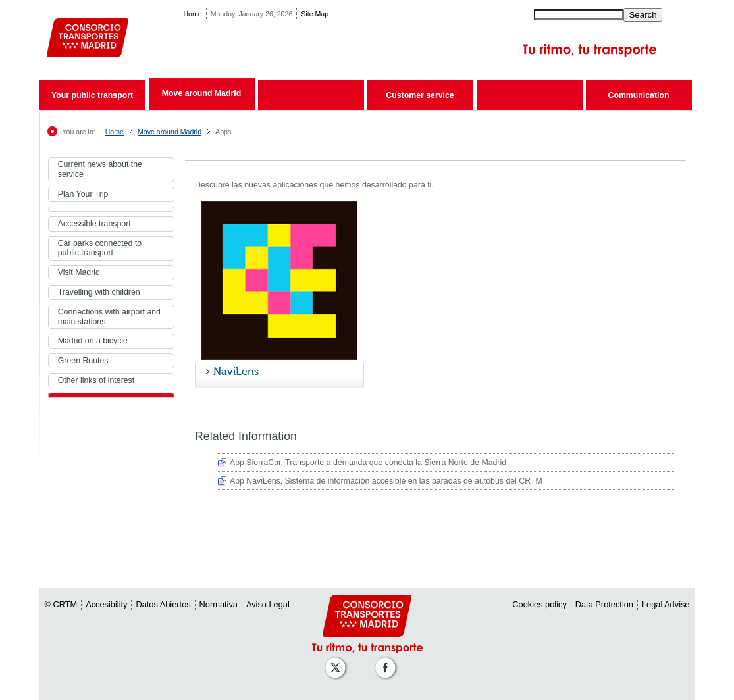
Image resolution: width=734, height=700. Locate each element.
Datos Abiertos (163, 604)
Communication (639, 95)
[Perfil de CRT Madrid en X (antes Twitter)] (338, 661)
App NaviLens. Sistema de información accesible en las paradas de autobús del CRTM (386, 481)
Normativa (219, 604)
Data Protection (604, 604)
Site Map (315, 14)
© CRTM (61, 604)
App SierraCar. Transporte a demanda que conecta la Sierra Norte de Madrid (368, 463)
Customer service (420, 95)
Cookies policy (539, 604)
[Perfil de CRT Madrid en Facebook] (388, 661)
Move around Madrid (201, 93)
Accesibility (106, 604)
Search (642, 15)
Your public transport (92, 95)
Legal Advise (666, 604)
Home (192, 14)
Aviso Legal (268, 604)
